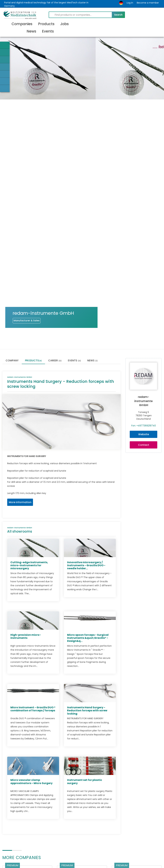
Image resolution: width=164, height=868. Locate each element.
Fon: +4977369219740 (144, 326)
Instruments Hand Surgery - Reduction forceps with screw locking (87, 611)
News (92, 261)
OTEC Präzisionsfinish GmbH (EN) (24, 803)
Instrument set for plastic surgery (85, 682)
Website (144, 335)
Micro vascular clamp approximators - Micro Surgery (31, 682)
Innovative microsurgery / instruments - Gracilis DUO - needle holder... (86, 466)
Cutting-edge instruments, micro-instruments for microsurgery (29, 466)
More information (20, 403)
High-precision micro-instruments (26, 537)
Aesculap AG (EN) (72, 802)
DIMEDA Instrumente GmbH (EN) (136, 802)
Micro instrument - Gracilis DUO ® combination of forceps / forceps (33, 610)
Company (12, 261)
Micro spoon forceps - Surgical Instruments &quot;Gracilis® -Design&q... (88, 539)
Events (74, 261)
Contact (144, 346)
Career (55, 261)
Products (33, 261)
